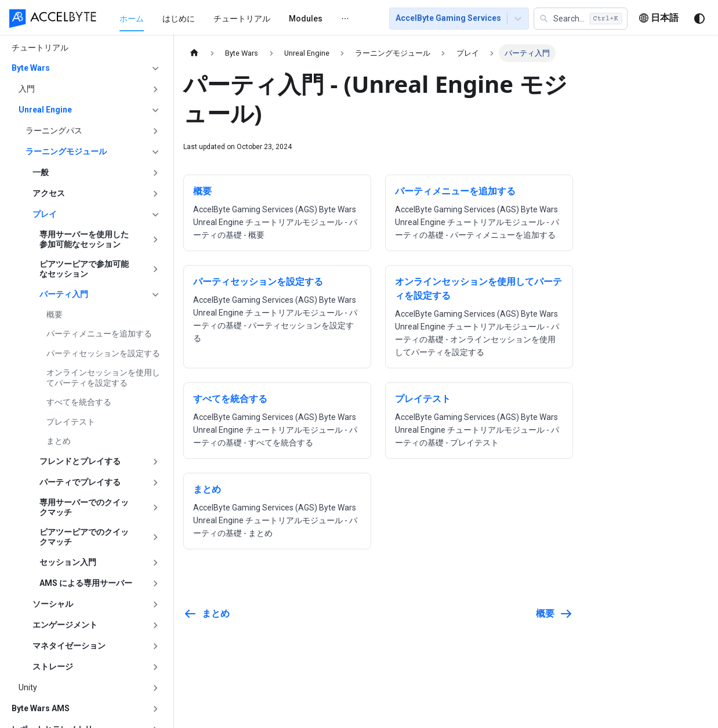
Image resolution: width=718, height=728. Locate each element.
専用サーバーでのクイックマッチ (84, 508)
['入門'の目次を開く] (155, 89)
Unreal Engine (45, 110)
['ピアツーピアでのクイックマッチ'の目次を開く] (155, 537)
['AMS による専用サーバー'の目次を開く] (155, 584)
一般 (41, 172)
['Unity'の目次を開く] (155, 688)
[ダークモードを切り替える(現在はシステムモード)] (699, 19)
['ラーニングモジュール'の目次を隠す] (155, 152)
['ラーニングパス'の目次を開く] (155, 131)
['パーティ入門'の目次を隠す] (155, 295)
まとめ (59, 441)
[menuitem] (109, 18)
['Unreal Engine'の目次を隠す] (155, 110)
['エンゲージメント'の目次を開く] (155, 625)
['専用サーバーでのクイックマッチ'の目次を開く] (155, 508)
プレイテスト (71, 422)
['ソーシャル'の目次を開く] (155, 604)
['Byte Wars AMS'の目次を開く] (155, 709)
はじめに (156, 19)
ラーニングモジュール (66, 151)
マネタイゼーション (69, 646)
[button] (581, 19)
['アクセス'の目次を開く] (155, 194)
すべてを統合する (79, 402)
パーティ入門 (64, 294)
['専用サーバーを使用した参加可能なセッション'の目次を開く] (155, 240)
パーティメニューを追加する (99, 334)
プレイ (45, 214)
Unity (28, 687)
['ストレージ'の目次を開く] (155, 667)
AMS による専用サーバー (86, 583)
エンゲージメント (65, 625)
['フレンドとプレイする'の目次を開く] (155, 462)
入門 (27, 89)
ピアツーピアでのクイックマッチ (84, 537)
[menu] (229, 18)
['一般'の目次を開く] (155, 173)
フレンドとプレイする (80, 461)
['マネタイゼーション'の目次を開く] (155, 646)
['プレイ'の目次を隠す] (155, 215)
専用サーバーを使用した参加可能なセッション (84, 240)
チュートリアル (219, 19)
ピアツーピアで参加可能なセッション (84, 269)
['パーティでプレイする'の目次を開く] (155, 483)
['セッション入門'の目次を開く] (155, 563)
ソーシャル (53, 604)
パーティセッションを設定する (103, 353)
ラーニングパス (54, 131)
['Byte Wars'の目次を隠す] (155, 68)
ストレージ (53, 667)
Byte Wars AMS (41, 708)
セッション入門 (68, 562)
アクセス (49, 193)
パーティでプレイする (80, 482)
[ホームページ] (194, 53)
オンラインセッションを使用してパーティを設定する (103, 378)
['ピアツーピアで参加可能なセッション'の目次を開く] (155, 269)
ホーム (109, 19)
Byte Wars (31, 68)
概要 (55, 314)
